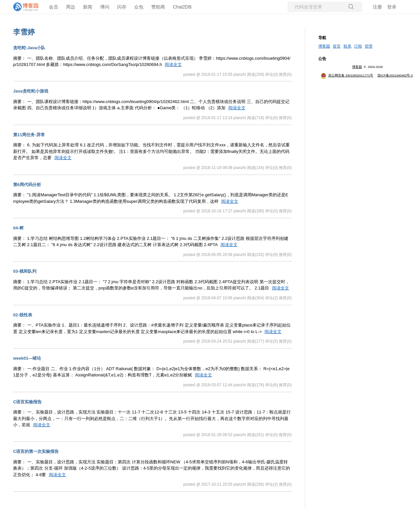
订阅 (358, 46)
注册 (377, 7)
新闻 (88, 7)
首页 (337, 46)
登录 (392, 7)
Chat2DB (182, 7)
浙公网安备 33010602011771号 (347, 75)
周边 (71, 7)
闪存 (122, 7)
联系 (347, 46)
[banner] (26, 7)
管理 (368, 46)
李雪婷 (24, 32)
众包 (139, 7)
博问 (105, 7)
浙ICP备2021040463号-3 (395, 75)
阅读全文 (173, 64)
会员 (53, 7)
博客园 (324, 46)
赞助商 (158, 7)
